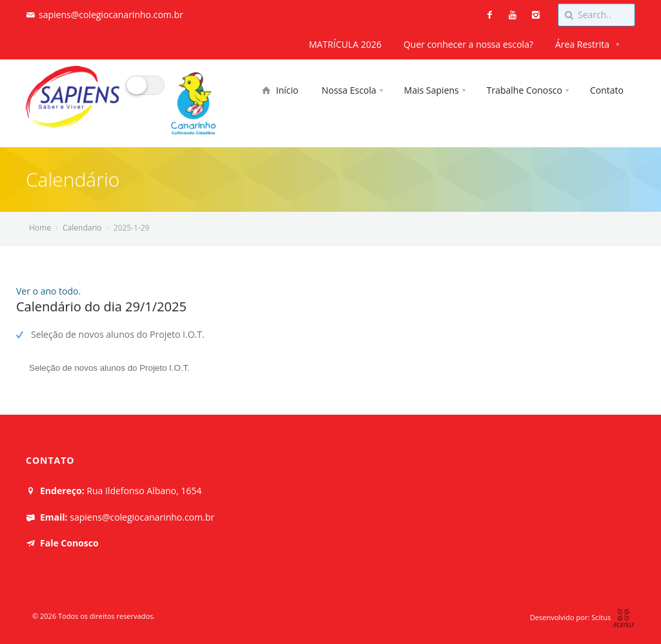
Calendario (82, 228)
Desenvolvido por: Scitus (583, 617)
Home (40, 228)
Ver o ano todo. (48, 291)
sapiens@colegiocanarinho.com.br (111, 15)
